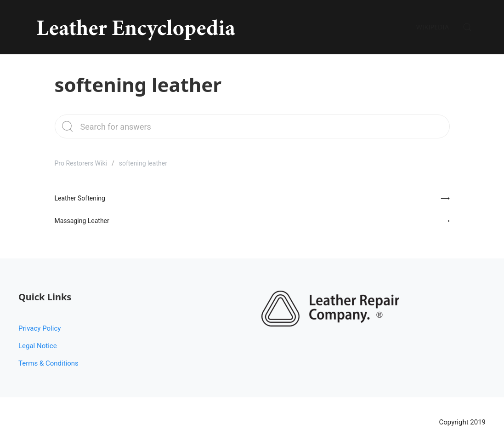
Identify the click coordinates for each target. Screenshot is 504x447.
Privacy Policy (40, 328)
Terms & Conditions (48, 363)
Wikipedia (433, 27)
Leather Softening (80, 198)
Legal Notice (38, 346)
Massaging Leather (82, 221)
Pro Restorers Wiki (81, 163)
